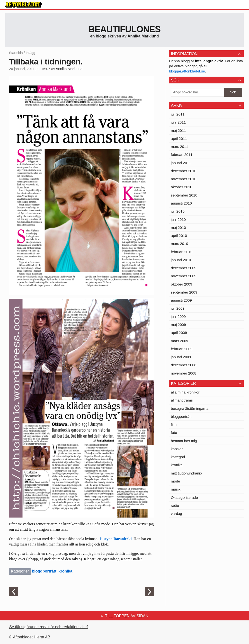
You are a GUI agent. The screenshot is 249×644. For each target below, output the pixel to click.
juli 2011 (178, 114)
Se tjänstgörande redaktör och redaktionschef (49, 627)
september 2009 (184, 292)
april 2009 (179, 333)
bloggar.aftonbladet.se (187, 71)
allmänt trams (182, 400)
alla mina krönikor (185, 392)
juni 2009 (178, 317)
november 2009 (184, 276)
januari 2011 (181, 163)
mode (176, 481)
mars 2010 (180, 244)
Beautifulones (125, 29)
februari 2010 (182, 252)
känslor (177, 449)
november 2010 (184, 179)
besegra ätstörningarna (190, 408)
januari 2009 (181, 357)
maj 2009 (178, 325)
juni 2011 (178, 122)
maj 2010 (178, 228)
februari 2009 (182, 349)
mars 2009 (180, 341)
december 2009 (184, 268)
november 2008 (184, 373)
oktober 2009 (182, 284)
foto (174, 433)
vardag (177, 514)
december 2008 (184, 365)
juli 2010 (178, 211)
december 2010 (184, 171)
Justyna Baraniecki (116, 539)
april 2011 (179, 139)
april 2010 (179, 236)
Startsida (16, 53)
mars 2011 (180, 147)
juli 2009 (178, 308)
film (174, 425)
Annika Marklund (69, 69)
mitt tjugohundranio (187, 473)
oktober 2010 (182, 187)
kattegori (178, 457)
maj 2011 (178, 130)
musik (176, 489)
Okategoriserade (184, 497)
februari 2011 (182, 155)
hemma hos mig (184, 441)
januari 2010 (181, 260)
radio (175, 505)
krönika (66, 571)
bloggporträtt (44, 571)
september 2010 (184, 195)
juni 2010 (178, 219)
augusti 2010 (181, 203)
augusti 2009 (181, 300)
